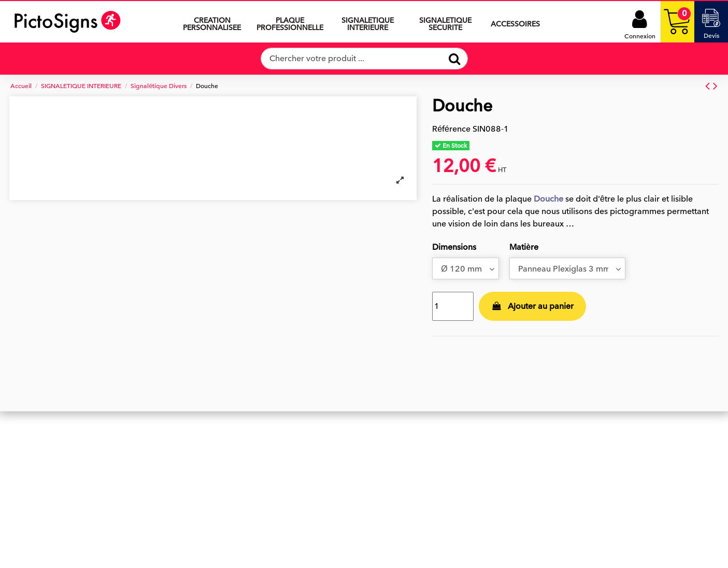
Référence (451, 129)
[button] (367, 22)
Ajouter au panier (533, 306)
